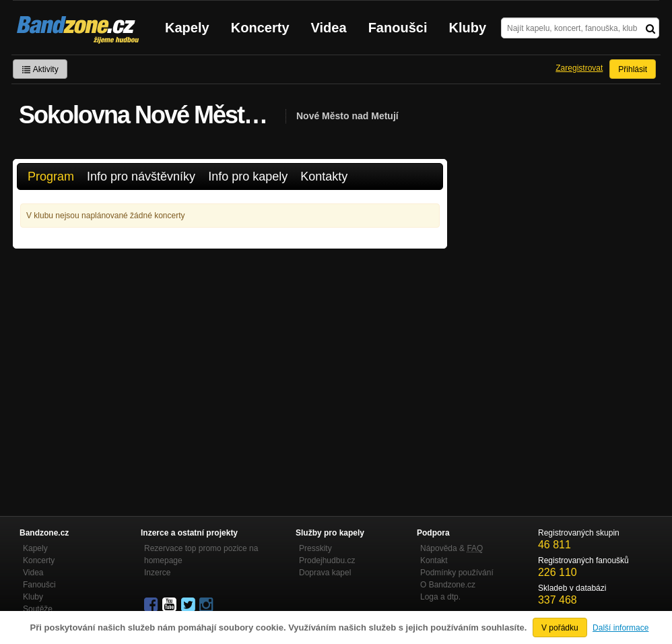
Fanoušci (398, 28)
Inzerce (157, 573)
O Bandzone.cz (448, 585)
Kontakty (324, 176)
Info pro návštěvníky (141, 176)
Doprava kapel (325, 573)
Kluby (468, 28)
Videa (329, 28)
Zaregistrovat (579, 68)
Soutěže (38, 609)
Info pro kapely (248, 176)
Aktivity (40, 69)
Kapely (187, 28)
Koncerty (260, 28)
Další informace (620, 628)
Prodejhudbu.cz (327, 560)
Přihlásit (633, 69)
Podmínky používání (457, 573)
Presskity (315, 548)
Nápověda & (451, 548)
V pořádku (560, 628)
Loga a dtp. (440, 597)
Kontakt (434, 560)
